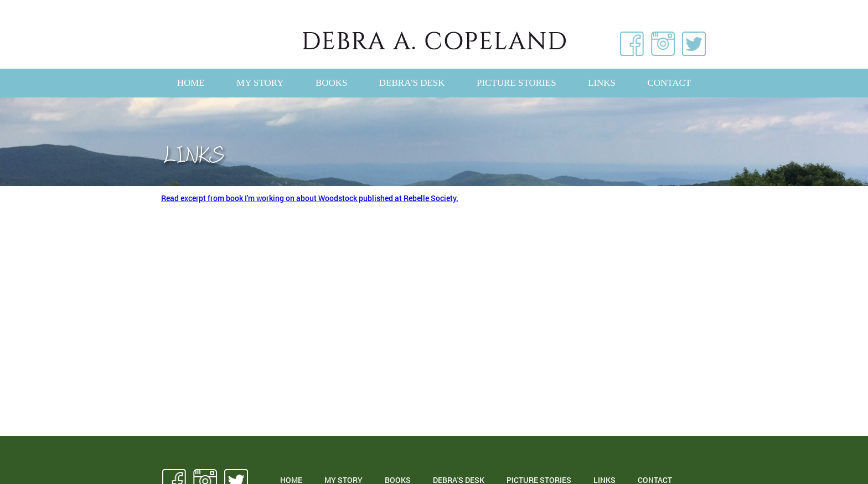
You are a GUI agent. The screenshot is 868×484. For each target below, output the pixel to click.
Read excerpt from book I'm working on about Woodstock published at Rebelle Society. (310, 198)
